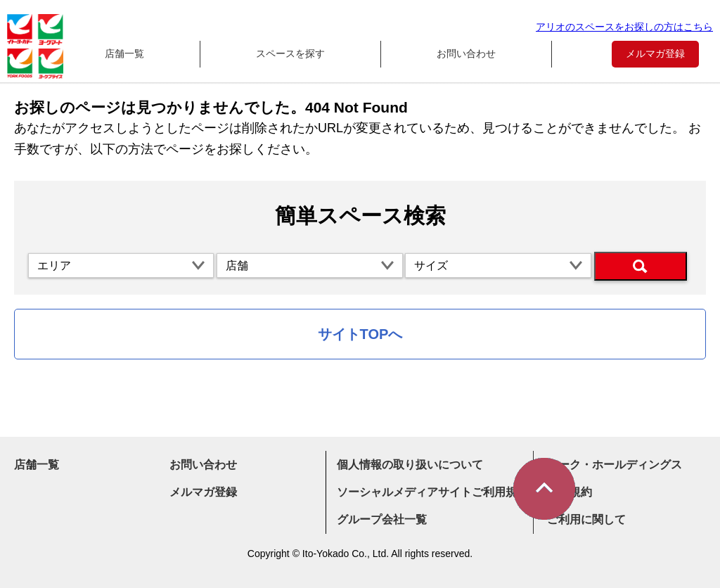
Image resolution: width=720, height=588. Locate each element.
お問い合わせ (466, 53)
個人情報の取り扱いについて (410, 465)
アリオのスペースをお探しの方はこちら (624, 27)
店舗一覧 (124, 53)
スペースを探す (290, 53)
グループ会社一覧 (382, 519)
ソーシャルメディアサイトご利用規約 (432, 492)
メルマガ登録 (655, 53)
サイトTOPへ (360, 334)
